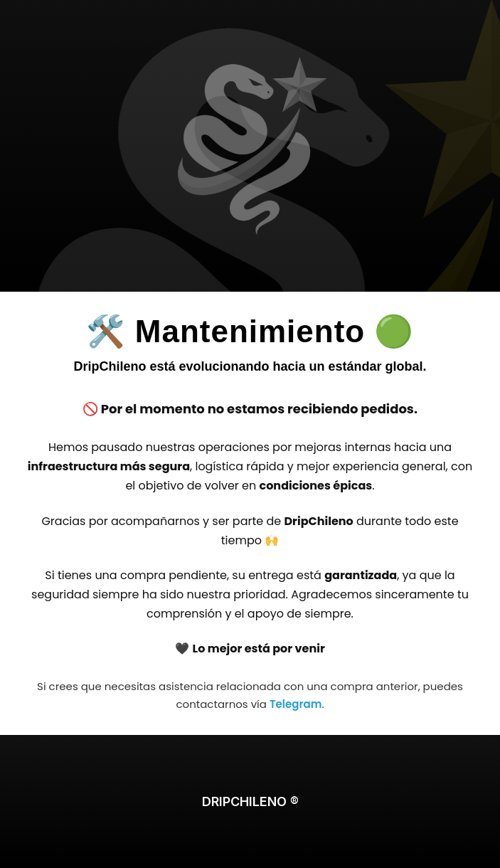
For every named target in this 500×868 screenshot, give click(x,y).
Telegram (296, 704)
